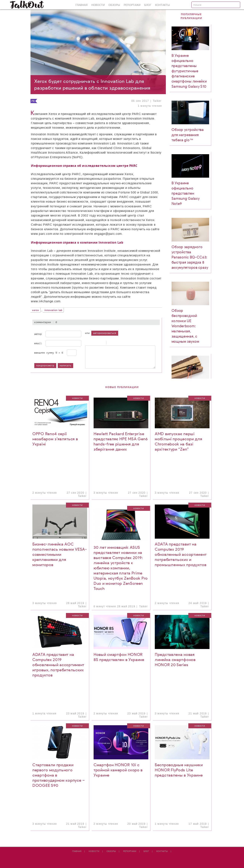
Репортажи (132, 5)
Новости (98, 5)
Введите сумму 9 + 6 (49, 353)
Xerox (36, 310)
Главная (81, 5)
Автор (38, 334)
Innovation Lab (53, 310)
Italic (92, 343)
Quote (110, 343)
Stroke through (101, 343)
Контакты (162, 5)
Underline (97, 343)
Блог (148, 5)
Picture (124, 343)
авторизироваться (105, 333)
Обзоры (114, 5)
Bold (87, 343)
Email (38, 343)
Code (115, 343)
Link (120, 343)
